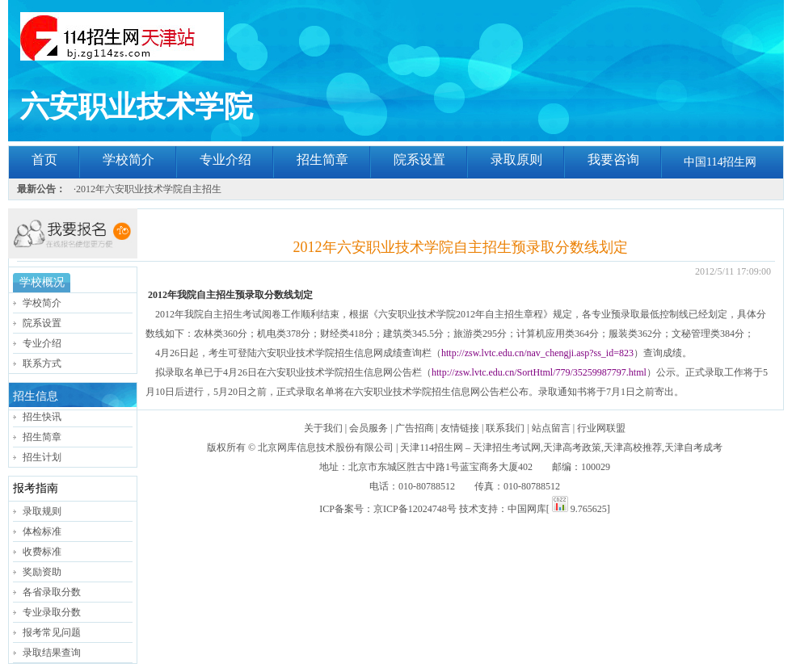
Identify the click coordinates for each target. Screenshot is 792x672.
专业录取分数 (52, 612)
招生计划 (42, 457)
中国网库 (527, 509)
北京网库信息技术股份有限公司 (326, 447)
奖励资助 (42, 572)
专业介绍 (225, 160)
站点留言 (551, 428)
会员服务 (369, 428)
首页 (44, 160)
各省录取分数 (52, 592)
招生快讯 (42, 417)
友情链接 (460, 428)
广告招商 (415, 428)
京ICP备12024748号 (415, 509)
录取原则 (516, 160)
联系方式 (42, 363)
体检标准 (42, 531)
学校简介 (128, 160)
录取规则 (42, 511)
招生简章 (322, 160)
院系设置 (419, 160)
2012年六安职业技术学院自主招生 (149, 189)
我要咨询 (613, 160)
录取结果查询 (52, 653)
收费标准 (42, 552)
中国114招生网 (720, 162)
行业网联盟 (601, 428)
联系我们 (505, 428)
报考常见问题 (52, 632)
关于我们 (323, 428)
